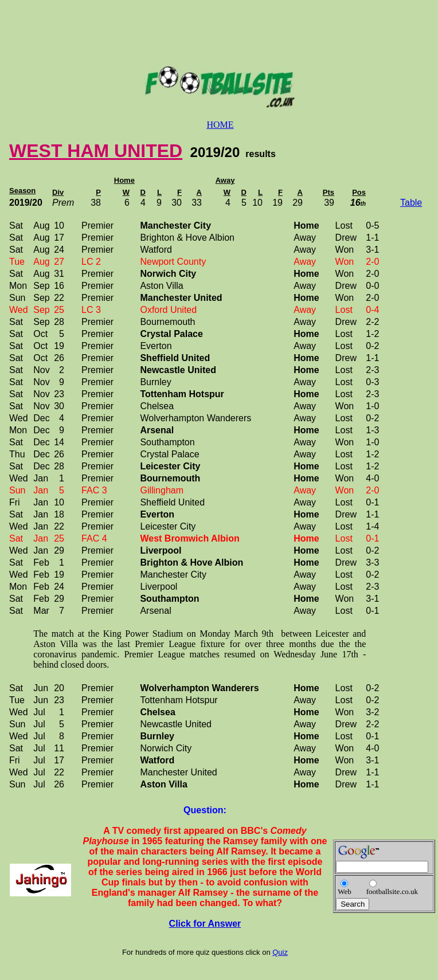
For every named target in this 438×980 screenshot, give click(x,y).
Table (411, 203)
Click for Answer (205, 924)
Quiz (280, 952)
